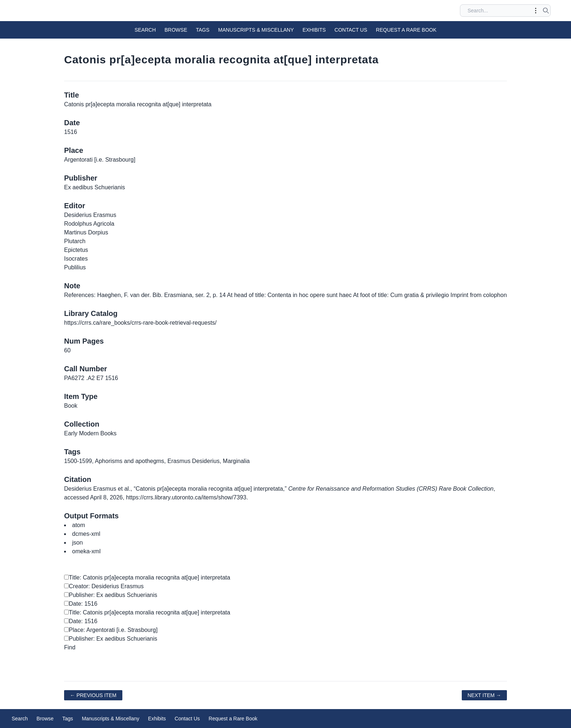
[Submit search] (546, 11)
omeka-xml (86, 551)
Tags (203, 30)
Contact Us (351, 30)
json (77, 543)
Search (145, 30)
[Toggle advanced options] (536, 11)
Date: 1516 (81, 604)
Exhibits (314, 30)
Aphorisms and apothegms (130, 461)
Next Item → (484, 695)
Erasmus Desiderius (194, 461)
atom (79, 525)
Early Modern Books (90, 433)
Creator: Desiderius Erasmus (104, 586)
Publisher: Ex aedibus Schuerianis (111, 595)
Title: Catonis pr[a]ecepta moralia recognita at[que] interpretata (147, 577)
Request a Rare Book (406, 30)
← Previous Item (93, 695)
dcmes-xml (86, 534)
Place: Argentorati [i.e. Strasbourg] (111, 630)
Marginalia (236, 461)
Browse (176, 30)
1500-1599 (78, 461)
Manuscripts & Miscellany (256, 30)
